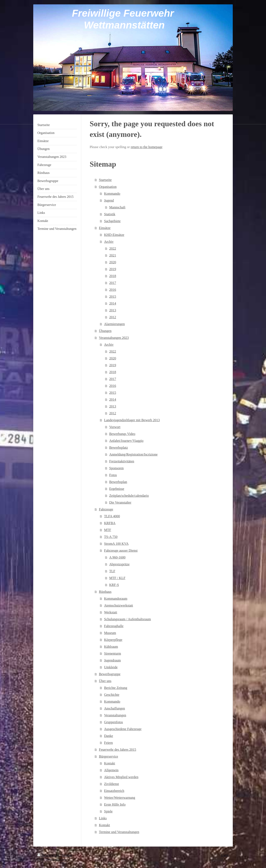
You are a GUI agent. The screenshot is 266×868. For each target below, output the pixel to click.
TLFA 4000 (112, 516)
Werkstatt (111, 612)
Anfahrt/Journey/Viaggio (126, 441)
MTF (108, 530)
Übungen (105, 331)
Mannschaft (117, 207)
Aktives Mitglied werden (121, 777)
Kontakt (110, 763)
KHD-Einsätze (114, 235)
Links (103, 818)
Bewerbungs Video (122, 434)
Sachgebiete (112, 221)
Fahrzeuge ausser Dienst (121, 550)
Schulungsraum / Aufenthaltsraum (127, 619)
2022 (113, 248)
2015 (113, 297)
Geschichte (112, 695)
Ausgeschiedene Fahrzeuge (123, 729)
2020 (113, 262)
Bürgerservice (108, 756)
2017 (113, 283)
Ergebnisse (117, 489)
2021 (113, 255)
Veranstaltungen (115, 715)
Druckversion (49, 855)
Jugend (109, 200)
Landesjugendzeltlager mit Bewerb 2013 (132, 420)
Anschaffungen (115, 708)
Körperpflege (113, 640)
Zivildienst (112, 784)
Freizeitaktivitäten (122, 461)
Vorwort (115, 427)
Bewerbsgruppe (110, 674)
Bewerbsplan (118, 482)
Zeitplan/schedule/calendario (129, 496)
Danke (109, 736)
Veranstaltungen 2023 (114, 338)
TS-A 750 (111, 537)
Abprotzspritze (119, 564)
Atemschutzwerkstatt (119, 605)
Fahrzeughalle (114, 626)
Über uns (105, 681)
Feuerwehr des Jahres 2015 (118, 750)
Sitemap (67, 855)
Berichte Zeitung (116, 688)
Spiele (108, 811)
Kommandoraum (116, 599)
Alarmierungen (115, 324)
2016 (113, 290)
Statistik (110, 214)
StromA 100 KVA (116, 544)
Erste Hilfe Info (115, 804)
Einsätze (105, 228)
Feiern (108, 743)
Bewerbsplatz (118, 448)
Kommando (112, 194)
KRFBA (110, 523)
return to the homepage (147, 147)
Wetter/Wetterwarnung (120, 798)
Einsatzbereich (114, 791)
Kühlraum (111, 647)
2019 (113, 269)
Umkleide (111, 667)
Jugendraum (113, 660)
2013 (113, 310)
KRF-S (114, 585)
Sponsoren (116, 468)
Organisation (108, 187)
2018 (113, 276)
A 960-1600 (117, 557)
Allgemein (111, 770)
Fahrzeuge (106, 509)
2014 (113, 303)
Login (225, 855)
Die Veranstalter (120, 502)
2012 (113, 317)
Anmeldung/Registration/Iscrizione (133, 454)
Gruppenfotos (114, 722)
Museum (110, 633)
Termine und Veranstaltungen (119, 832)
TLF (112, 571)
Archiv (109, 242)
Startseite (105, 180)
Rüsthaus (105, 592)
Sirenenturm (113, 653)
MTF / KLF (117, 578)
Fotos (113, 475)
